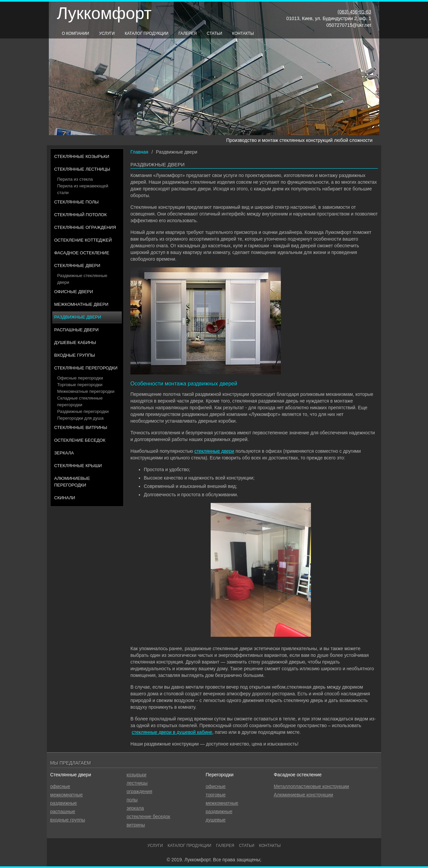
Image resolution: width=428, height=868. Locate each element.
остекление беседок (148, 816)
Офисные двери (74, 292)
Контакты (243, 33)
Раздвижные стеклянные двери (82, 279)
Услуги (107, 33)
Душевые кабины (75, 342)
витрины (136, 825)
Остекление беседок (80, 440)
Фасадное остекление (82, 253)
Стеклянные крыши (78, 466)
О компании (75, 33)
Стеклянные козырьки (82, 156)
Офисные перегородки (80, 378)
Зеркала (64, 453)
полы (132, 800)
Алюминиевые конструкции (303, 795)
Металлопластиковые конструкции (311, 786)
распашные (63, 811)
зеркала (135, 808)
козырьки (136, 775)
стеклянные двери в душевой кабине (172, 732)
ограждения (139, 791)
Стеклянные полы (76, 202)
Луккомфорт (104, 13)
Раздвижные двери (78, 317)
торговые (216, 795)
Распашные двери (76, 330)
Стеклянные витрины (81, 427)
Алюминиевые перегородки (72, 482)
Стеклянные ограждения (85, 227)
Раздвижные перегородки (83, 411)
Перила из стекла (75, 179)
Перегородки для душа (80, 418)
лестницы (137, 783)
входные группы (68, 820)
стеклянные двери (214, 451)
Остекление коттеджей (83, 240)
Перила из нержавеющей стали (83, 189)
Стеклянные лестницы (82, 169)
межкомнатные (67, 795)
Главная (139, 152)
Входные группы (75, 355)
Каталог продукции (147, 33)
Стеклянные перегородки (86, 368)
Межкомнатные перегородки (86, 391)
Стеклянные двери (77, 266)
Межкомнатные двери (81, 304)
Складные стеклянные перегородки (80, 401)
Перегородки (220, 775)
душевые (216, 820)
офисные (60, 786)
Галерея (188, 33)
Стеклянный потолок (80, 215)
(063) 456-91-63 (354, 12)
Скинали (65, 498)
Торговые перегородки (80, 385)
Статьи (214, 33)
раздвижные (64, 803)
